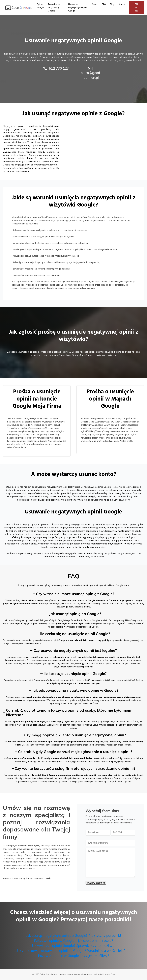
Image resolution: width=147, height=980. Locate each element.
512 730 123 (136, 8)
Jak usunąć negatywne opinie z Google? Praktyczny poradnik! (73, 936)
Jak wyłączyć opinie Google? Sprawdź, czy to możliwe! (73, 946)
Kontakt (123, 4)
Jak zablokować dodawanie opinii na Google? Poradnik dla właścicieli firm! (73, 951)
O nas (95, 4)
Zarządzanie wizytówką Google (54, 8)
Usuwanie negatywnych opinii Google (78, 8)
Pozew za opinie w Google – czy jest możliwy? (74, 956)
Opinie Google (40, 6)
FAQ (104, 4)
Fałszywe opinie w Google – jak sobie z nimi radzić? (74, 941)
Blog (112, 4)
